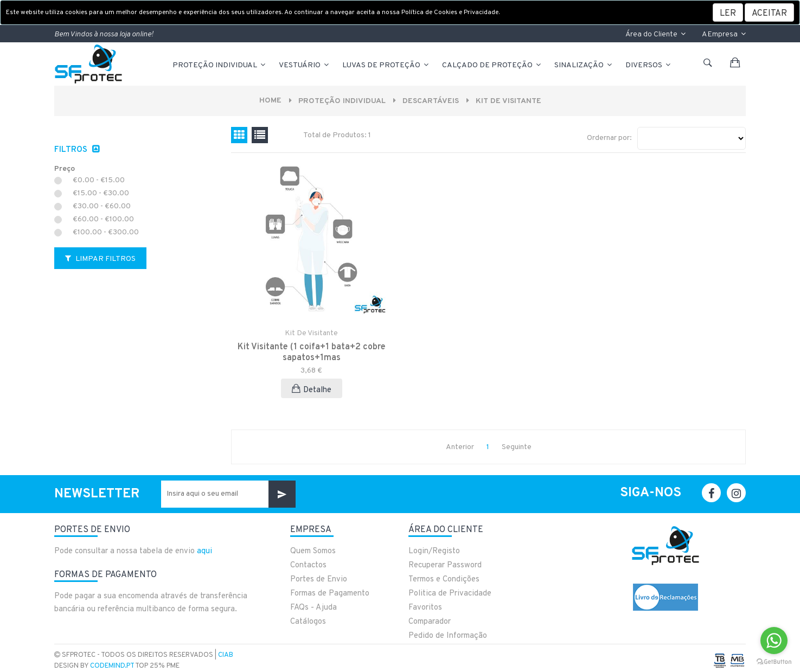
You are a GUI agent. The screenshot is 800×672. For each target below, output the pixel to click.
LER (728, 14)
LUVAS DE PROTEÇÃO (386, 65)
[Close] (769, 12)
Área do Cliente (655, 34)
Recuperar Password (445, 565)
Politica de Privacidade (450, 594)
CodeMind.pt (112, 666)
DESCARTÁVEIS (431, 101)
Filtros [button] (72, 150)
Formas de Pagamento (330, 594)
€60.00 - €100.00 (103, 220)
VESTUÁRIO (305, 65)
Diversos (649, 65)
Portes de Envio (319, 580)
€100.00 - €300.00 (106, 233)
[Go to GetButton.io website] (774, 661)
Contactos (308, 565)
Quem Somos (313, 551)
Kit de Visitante (508, 101)
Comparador (430, 622)
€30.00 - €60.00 (102, 207)
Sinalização (584, 65)
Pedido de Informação (448, 636)
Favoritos (425, 608)
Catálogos (308, 622)
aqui (204, 551)
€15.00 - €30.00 (101, 194)
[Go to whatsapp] (774, 641)
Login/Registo (434, 551)
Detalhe (312, 390)
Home (270, 101)
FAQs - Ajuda (313, 608)
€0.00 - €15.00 (99, 181)
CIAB (226, 655)
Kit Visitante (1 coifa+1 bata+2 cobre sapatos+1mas (311, 353)
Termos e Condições (444, 580)
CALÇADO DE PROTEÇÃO (492, 65)
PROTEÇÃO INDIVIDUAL (220, 65)
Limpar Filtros (100, 259)
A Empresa (724, 34)
